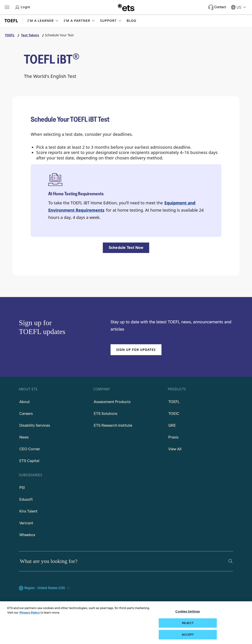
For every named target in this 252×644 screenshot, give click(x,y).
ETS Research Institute (113, 425)
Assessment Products (112, 402)
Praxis (173, 437)
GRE (172, 425)
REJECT (188, 623)
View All (175, 449)
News (24, 437)
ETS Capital (29, 461)
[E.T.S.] (126, 7)
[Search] (231, 561)
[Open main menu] (7, 7)
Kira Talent (28, 511)
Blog (132, 21)
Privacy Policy (30, 613)
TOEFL (174, 402)
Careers (26, 414)
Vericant (26, 523)
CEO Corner (30, 449)
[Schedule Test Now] (126, 248)
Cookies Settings (188, 611)
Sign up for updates (136, 350)
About (25, 402)
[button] (43, 21)
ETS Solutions (106, 414)
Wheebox (27, 535)
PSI (22, 488)
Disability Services (35, 425)
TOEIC (174, 414)
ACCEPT (188, 635)
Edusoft (26, 499)
